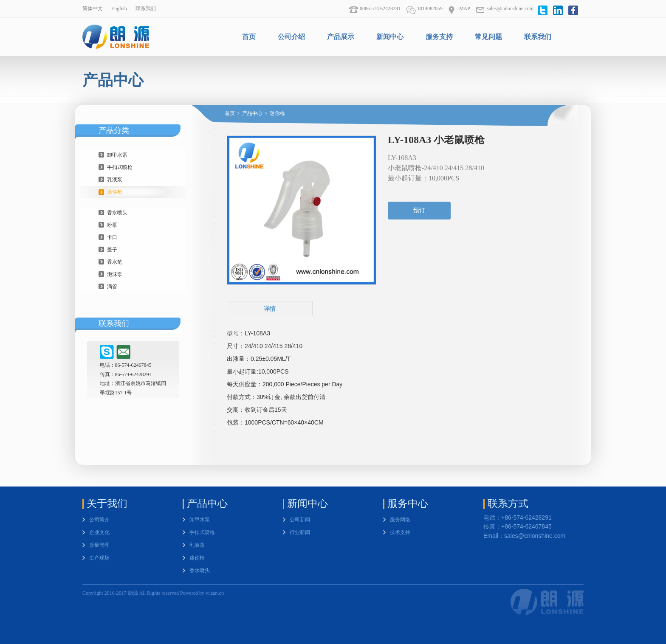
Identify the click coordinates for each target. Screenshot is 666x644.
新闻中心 (390, 37)
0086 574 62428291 (375, 8)
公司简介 (99, 520)
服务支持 (439, 37)
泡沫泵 (115, 274)
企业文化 (99, 532)
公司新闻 (300, 520)
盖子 (112, 250)
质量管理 (99, 545)
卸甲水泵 (117, 155)
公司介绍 (291, 37)
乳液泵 (115, 180)
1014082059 (424, 8)
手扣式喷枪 (120, 167)
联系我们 (146, 8)
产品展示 (341, 37)
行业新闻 (300, 532)
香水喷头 (117, 213)
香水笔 (115, 262)
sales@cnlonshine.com (505, 8)
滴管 (112, 287)
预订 (419, 210)
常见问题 (488, 37)
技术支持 (400, 532)
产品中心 (252, 113)
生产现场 (99, 558)
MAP (459, 8)
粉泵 (112, 225)
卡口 (112, 237)
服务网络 (400, 520)
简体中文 (93, 8)
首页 (249, 37)
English (119, 8)
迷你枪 (115, 192)
